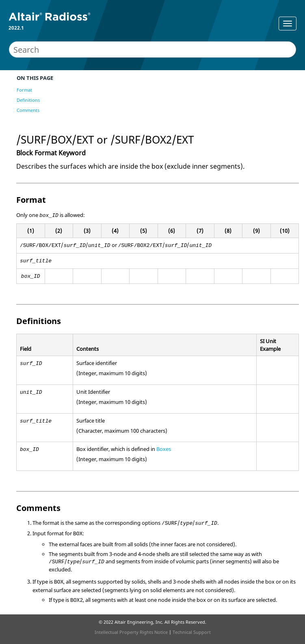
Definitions (28, 100)
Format (24, 90)
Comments (28, 110)
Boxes (164, 449)
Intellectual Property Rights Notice (131, 632)
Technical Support (192, 632)
